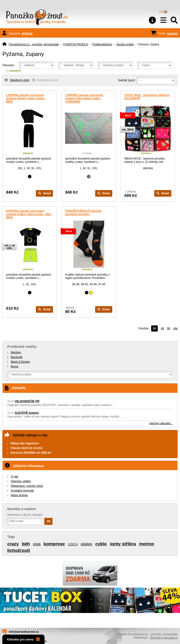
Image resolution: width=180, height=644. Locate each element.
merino (146, 544)
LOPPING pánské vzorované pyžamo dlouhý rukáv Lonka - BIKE (26, 98)
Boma (14, 367)
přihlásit (27, 34)
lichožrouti (19, 550)
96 (169, 328)
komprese (54, 544)
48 (162, 328)
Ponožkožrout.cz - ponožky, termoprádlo (34, 44)
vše (175, 328)
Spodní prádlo (125, 44)
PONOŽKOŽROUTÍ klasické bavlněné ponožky (83, 213)
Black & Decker (20, 362)
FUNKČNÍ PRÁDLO (76, 44)
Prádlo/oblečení (102, 44)
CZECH (73, 544)
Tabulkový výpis (17, 80)
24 (154, 328)
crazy (13, 544)
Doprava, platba (21, 481)
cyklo (101, 544)
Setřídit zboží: (127, 80)
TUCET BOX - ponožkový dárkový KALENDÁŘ (147, 97)
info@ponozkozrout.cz (24, 632)
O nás (15, 476)
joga (37, 544)
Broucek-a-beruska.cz (164, 638)
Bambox (16, 352)
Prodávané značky (22, 347)
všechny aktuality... (161, 423)
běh (26, 544)
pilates (87, 544)
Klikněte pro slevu (23, 639)
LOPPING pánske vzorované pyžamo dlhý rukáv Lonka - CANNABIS (84, 98)
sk (166, 12)
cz (161, 12)
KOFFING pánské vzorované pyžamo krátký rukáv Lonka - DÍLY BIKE (29, 214)
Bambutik (17, 357)
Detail (44, 193)
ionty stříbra (123, 544)
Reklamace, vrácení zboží (27, 486)
